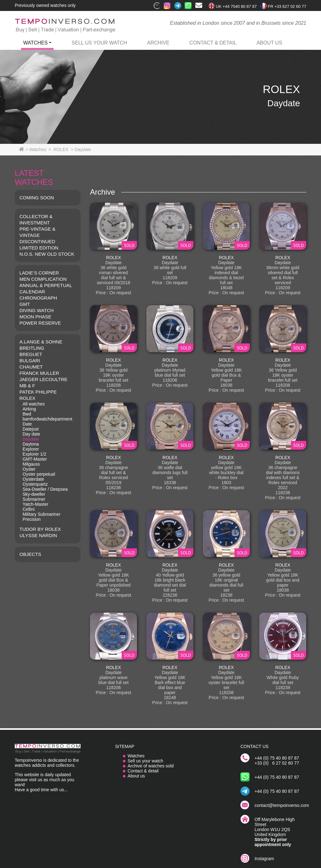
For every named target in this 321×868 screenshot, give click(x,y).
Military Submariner (42, 514)
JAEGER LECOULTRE (43, 379)
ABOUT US (270, 43)
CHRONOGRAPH (38, 298)
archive (158, 43)
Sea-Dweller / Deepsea (45, 489)
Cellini (29, 509)
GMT (25, 304)
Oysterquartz (35, 484)
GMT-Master (35, 459)
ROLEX (27, 398)
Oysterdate (33, 479)
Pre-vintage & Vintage (37, 232)
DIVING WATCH (37, 310)
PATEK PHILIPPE (38, 392)
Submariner (34, 499)
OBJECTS (30, 554)
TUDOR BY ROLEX (40, 529)
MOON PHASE (35, 317)
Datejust (31, 429)
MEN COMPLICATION (43, 279)
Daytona (31, 444)
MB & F (27, 386)
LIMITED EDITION (39, 248)
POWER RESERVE (40, 323)
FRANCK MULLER (39, 373)
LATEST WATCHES (34, 178)
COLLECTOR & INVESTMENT (36, 220)
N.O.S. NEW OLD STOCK (47, 254)
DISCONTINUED (37, 241)
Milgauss (31, 464)
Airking (29, 409)
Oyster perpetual (39, 474)
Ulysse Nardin (38, 535)
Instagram (264, 859)
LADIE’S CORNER (39, 273)
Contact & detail (143, 771)
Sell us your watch (99, 43)
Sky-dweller (34, 494)
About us (136, 776)
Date (27, 424)
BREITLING (32, 348)
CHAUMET (31, 367)
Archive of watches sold (151, 766)
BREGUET (31, 354)
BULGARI (30, 361)
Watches (136, 756)
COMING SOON (37, 198)
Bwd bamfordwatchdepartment (47, 416)
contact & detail (213, 43)
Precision (32, 519)
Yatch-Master (35, 504)
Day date (31, 434)
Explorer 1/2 (34, 454)
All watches (34, 404)
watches (35, 43)
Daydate (31, 439)
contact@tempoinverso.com (282, 805)
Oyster (29, 469)
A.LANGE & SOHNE (41, 342)
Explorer (31, 449)
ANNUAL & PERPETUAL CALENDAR (46, 288)
